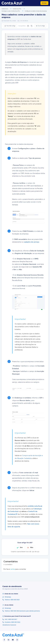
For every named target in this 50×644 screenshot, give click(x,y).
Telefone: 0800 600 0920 (11, 600)
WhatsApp (7, 597)
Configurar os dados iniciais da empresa (36, 11)
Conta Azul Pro (17, 9)
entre (13, 569)
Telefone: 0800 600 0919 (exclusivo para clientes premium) (21, 611)
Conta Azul (5, 9)
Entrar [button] (44, 3)
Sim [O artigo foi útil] (21, 547)
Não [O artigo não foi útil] (32, 547)
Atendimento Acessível (9, 625)
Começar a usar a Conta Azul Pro (11, 11)
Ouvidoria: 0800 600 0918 (11, 622)
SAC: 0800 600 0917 (10, 619)
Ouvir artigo (40, 26)
